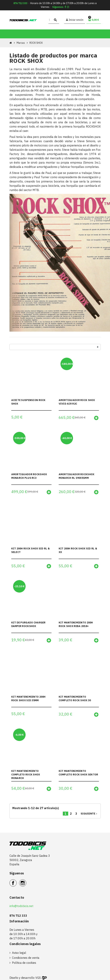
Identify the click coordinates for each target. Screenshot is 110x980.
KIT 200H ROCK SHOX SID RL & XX (78, 550)
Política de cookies (24, 963)
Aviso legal (19, 953)
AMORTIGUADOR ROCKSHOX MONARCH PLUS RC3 (29, 476)
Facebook (17, 881)
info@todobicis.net (21, 906)
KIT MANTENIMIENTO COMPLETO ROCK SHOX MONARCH (26, 775)
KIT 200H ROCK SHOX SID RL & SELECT (31, 550)
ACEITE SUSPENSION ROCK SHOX (28, 402)
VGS (38, 978)
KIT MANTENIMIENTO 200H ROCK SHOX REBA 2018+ (76, 624)
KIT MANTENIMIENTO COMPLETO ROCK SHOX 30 (75, 699)
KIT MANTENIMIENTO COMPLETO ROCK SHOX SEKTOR (78, 773)
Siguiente (89, 814)
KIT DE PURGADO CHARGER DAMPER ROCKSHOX (28, 624)
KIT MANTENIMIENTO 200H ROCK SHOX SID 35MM (28, 699)
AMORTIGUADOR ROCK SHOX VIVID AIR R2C (77, 402)
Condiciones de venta (26, 958)
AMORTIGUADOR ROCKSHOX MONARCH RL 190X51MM (77, 476)
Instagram (26, 881)
